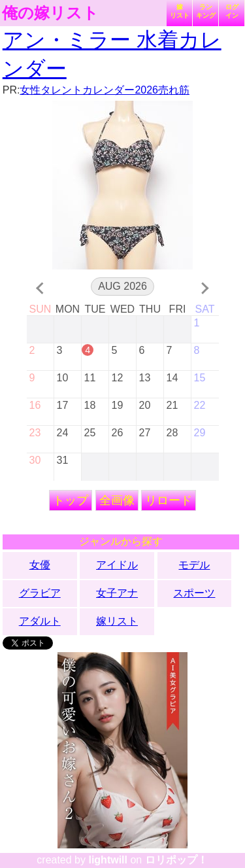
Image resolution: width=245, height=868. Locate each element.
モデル (194, 565)
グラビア (40, 593)
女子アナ (117, 593)
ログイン (232, 11)
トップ (71, 500)
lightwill (108, 860)
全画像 (117, 500)
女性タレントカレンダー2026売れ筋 (105, 90)
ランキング (206, 11)
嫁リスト (180, 11)
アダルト (40, 621)
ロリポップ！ (176, 860)
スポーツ (194, 593)
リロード (169, 500)
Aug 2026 (122, 286)
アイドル (117, 565)
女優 (40, 565)
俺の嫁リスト (50, 13)
